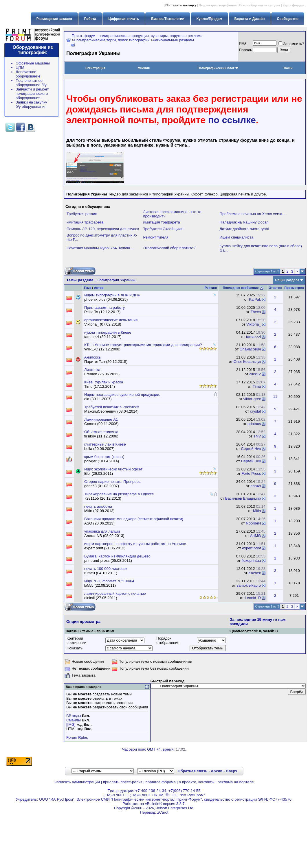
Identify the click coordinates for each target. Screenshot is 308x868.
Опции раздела (287, 280)
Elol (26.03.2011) (99, 473)
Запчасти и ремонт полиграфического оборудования (32, 94)
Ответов (275, 288)
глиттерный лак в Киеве (105, 444)
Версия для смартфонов (218, 5)
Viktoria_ (254, 324)
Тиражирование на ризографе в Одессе (119, 494)
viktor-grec (252, 399)
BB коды (74, 716)
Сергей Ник (251, 449)
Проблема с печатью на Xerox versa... (253, 214)
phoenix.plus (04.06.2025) (106, 299)
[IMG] (71, 724)
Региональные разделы (173, 40)
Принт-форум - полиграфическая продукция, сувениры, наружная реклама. (138, 36)
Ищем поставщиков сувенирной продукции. (122, 395)
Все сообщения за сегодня (260, 5)
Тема (87, 288)
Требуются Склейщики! (163, 229)
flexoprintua (251, 560)
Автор (99, 288)
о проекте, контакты (197, 782)
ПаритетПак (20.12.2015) (106, 362)
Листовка (92, 370)
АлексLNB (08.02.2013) (104, 536)
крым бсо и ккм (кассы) (104, 457)
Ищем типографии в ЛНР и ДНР (112, 295)
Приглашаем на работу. (105, 308)
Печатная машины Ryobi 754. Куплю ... (100, 248)
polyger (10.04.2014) (102, 461)
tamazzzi (253, 337)
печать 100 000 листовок (106, 569)
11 (275, 397)
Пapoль (246, 50)
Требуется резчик (82, 214)
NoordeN (253, 523)
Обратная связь (192, 771)
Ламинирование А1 (101, 419)
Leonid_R (253, 598)
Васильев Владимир (243, 498)
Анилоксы (93, 357)
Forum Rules (77, 737)
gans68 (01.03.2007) (102, 486)
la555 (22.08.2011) (100, 585)
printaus (254, 424)
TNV (257, 436)
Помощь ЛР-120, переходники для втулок (103, 229)
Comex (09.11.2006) (101, 424)
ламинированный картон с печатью (115, 593)
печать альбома (98, 506)
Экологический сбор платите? (169, 248)
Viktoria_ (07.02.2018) (103, 324)
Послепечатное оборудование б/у (31, 83)
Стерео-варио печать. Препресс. (113, 482)
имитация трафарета (85, 222)
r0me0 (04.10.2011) (101, 573)
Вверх (231, 771)
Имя (243, 43)
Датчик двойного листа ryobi (244, 229)
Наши (288, 68)
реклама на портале (236, 782)
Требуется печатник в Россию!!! (112, 407)
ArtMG (256, 536)
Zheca (256, 312)
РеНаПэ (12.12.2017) (102, 312)
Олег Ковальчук (247, 362)
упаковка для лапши (102, 531)
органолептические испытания (111, 320)
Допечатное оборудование (28, 74)
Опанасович (250, 349)
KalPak (255, 299)
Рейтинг (211, 288)
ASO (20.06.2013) (99, 523)
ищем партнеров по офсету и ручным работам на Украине (135, 544)
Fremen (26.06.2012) (102, 374)
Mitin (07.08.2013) (99, 511)
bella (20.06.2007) (99, 449)
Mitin (257, 511)
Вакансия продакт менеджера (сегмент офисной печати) (134, 519)
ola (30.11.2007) (98, 399)
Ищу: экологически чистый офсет (113, 469)
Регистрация (95, 68)
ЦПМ (20, 68)
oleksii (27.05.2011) (101, 598)
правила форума (161, 782)
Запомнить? (291, 44)
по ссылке (232, 120)
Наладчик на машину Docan (244, 222)
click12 (255, 374)
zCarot (163, 812)
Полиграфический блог (218, 68)
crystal (256, 411)
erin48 (256, 486)
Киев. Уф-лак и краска (104, 382)
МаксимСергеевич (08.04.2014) (111, 411)
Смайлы (74, 720)
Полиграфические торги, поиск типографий (112, 40)
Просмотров (294, 288)
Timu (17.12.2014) (100, 386)
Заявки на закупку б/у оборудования (31, 104)
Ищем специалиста (237, 237)
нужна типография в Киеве (108, 332)
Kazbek (255, 573)
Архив (217, 771)
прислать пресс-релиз (123, 782)
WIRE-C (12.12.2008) (102, 349)
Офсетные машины (33, 63)
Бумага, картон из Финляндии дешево (117, 556)
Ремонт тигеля (156, 237)
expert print (251, 548)
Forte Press (251, 473)
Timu (257, 386)
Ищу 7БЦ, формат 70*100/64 (109, 581)
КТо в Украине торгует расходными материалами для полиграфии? (143, 345)
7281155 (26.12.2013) (103, 498)
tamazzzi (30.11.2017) (103, 337)
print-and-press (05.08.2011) (108, 560)
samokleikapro (249, 585)
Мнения (144, 68)
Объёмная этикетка (101, 432)
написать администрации (77, 782)
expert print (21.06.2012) (105, 548)
